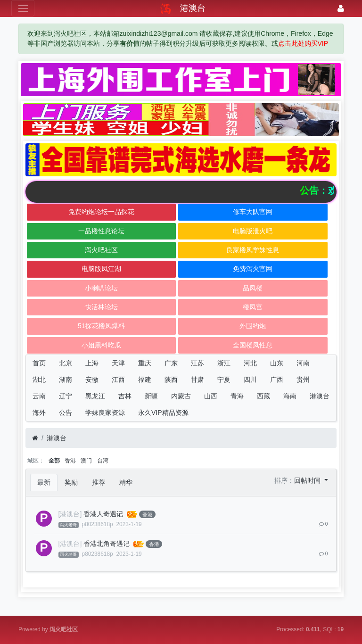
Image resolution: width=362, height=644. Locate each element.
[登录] (341, 8)
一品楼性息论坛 (101, 231)
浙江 (224, 363)
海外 (39, 413)
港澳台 (320, 396)
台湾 (103, 461)
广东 (171, 363)
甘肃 (197, 380)
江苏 (197, 363)
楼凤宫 (253, 307)
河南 (303, 363)
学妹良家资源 (105, 413)
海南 (290, 396)
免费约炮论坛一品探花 (101, 212)
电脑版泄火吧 (253, 231)
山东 (277, 363)
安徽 (92, 380)
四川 (250, 380)
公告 (66, 413)
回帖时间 (308, 480)
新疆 (151, 396)
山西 (211, 396)
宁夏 (224, 380)
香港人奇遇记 (103, 514)
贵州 (303, 380)
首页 (39, 363)
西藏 (263, 396)
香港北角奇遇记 (107, 544)
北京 (66, 363)
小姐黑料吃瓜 (101, 345)
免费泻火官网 (253, 269)
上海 (92, 363)
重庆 (145, 363)
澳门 (86, 461)
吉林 (125, 396)
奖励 (71, 482)
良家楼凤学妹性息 (253, 250)
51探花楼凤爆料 (101, 326)
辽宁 (66, 396)
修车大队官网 (253, 212)
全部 (54, 461)
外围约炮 (253, 326)
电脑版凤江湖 (101, 269)
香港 (70, 461)
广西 (277, 380)
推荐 (99, 482)
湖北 (39, 380)
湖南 (66, 380)
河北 (250, 363)
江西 (118, 380)
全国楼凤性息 (253, 345)
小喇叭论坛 (101, 288)
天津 (118, 363)
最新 (44, 482)
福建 (145, 380)
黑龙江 (95, 396)
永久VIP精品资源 (163, 413)
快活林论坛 (101, 307)
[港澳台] (70, 514)
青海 (237, 396)
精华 (126, 482)
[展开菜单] (23, 8)
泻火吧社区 (101, 250)
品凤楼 (253, 288)
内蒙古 (181, 396)
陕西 (171, 380)
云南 (39, 396)
